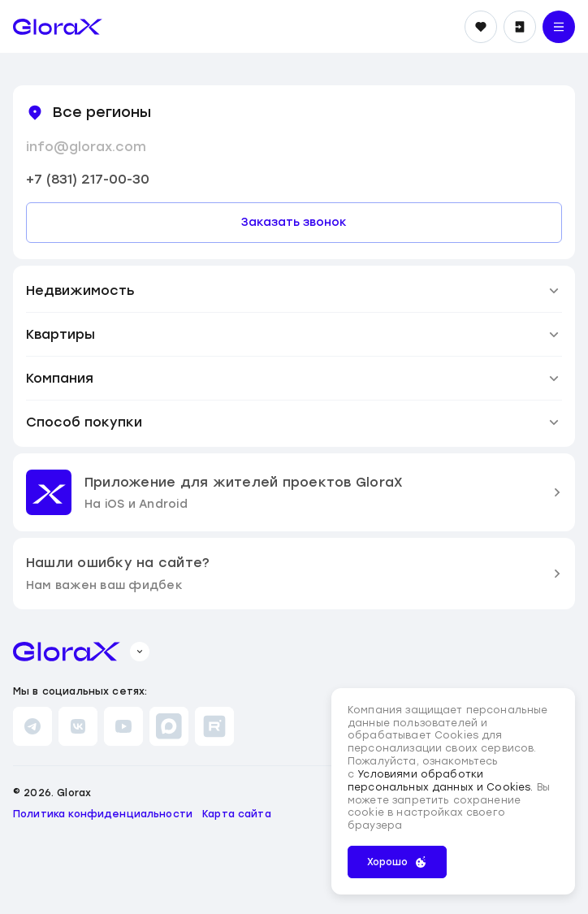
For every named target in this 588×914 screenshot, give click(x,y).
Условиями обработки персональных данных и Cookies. (442, 781)
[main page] (58, 27)
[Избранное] (481, 27)
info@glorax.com (86, 147)
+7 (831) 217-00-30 (88, 179)
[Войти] (520, 27)
